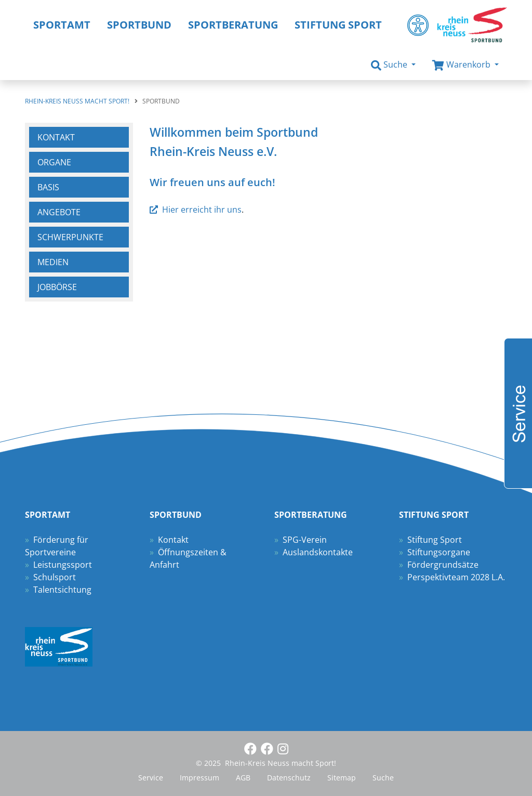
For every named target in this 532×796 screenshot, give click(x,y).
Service (151, 778)
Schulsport (55, 577)
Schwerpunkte (70, 237)
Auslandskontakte (318, 552)
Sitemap (342, 778)
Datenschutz (289, 778)
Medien (53, 262)
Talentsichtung (62, 590)
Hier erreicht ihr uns (202, 210)
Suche (383, 778)
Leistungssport (63, 565)
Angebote (59, 212)
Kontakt (56, 137)
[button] (393, 65)
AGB (243, 778)
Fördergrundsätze (443, 565)
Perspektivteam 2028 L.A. (456, 577)
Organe (54, 162)
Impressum (199, 778)
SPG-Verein (305, 540)
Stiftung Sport (435, 540)
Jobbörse (57, 287)
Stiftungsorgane (439, 552)
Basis (48, 187)
